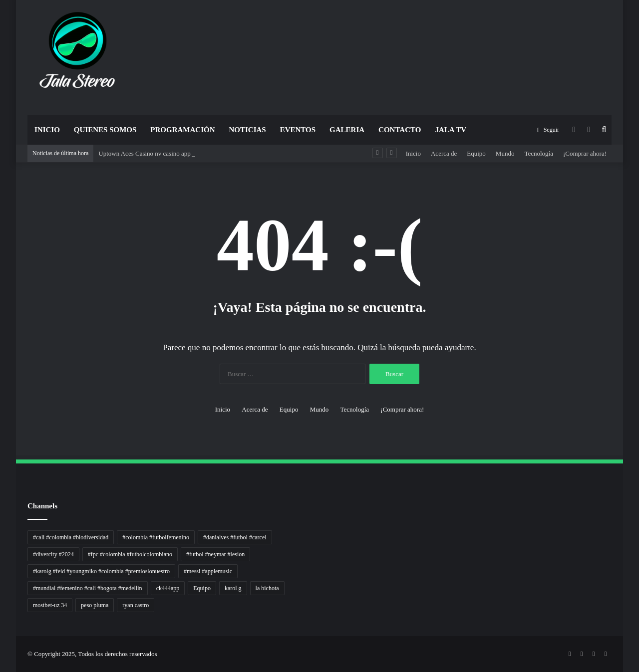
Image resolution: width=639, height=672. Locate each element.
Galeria (347, 130)
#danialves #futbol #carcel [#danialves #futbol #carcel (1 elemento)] (235, 537)
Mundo (505, 153)
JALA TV (451, 130)
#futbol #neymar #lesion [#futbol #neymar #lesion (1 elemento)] (215, 554)
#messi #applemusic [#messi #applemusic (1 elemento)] (208, 571)
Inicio (47, 130)
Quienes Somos (105, 130)
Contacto (400, 130)
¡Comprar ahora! (585, 153)
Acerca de (444, 153)
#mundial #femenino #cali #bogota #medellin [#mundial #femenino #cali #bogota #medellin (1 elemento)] (88, 588)
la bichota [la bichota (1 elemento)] (267, 588)
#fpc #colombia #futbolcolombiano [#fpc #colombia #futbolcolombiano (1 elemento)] (130, 554)
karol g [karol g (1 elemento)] (233, 588)
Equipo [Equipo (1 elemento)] (202, 588)
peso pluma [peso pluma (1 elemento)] (95, 605)
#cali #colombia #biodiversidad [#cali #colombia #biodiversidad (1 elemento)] (71, 537)
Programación (182, 130)
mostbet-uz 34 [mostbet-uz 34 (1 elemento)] (50, 605)
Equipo (476, 153)
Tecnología (539, 153)
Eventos (298, 130)
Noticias (247, 130)
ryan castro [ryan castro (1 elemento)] (136, 605)
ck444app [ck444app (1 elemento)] (168, 588)
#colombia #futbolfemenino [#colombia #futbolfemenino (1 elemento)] (156, 537)
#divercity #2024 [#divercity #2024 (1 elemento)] (53, 554)
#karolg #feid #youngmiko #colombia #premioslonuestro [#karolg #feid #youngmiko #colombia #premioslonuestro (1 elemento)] (101, 571)
